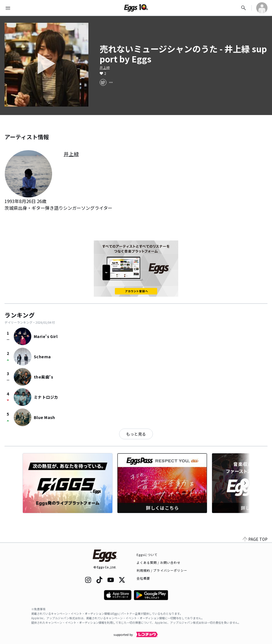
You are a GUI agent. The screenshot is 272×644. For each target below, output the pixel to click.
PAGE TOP (255, 539)
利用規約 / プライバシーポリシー (162, 570)
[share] (103, 82)
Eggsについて (147, 555)
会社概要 (143, 578)
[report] (111, 82)
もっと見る (136, 434)
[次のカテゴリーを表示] (245, 483)
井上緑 (105, 67)
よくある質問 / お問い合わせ (159, 562)
